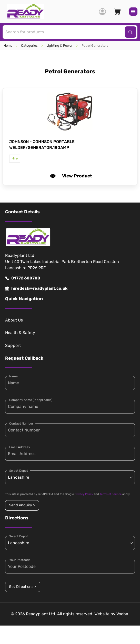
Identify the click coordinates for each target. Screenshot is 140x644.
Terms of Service (111, 494)
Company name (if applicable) (31, 400)
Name (13, 376)
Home (8, 46)
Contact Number (21, 424)
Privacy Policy (84, 494)
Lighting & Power (59, 46)
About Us (14, 320)
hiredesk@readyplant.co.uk (36, 288)
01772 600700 (23, 278)
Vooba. (123, 614)
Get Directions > (23, 587)
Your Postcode (20, 560)
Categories (29, 46)
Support (13, 345)
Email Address (19, 447)
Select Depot (19, 471)
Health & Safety (20, 333)
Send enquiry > (22, 505)
